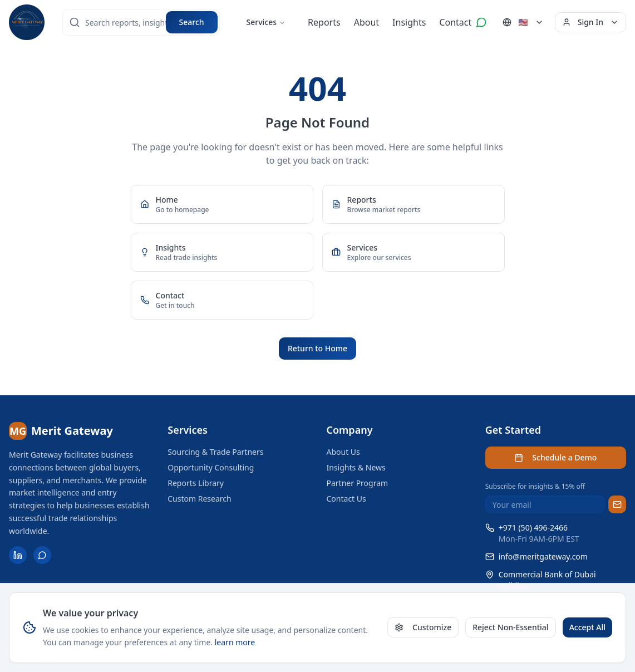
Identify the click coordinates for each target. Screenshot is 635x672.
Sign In (590, 22)
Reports (324, 22)
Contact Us (346, 499)
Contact (455, 22)
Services (266, 22)
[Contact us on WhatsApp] (481, 22)
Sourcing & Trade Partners (215, 452)
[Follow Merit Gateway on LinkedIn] (18, 555)
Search (192, 22)
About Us (343, 452)
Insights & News (356, 467)
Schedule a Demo (555, 457)
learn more (235, 642)
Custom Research (199, 499)
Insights (409, 22)
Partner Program (358, 483)
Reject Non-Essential (510, 627)
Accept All (587, 627)
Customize (423, 627)
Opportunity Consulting (211, 467)
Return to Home (317, 348)
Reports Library (196, 483)
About (366, 22)
